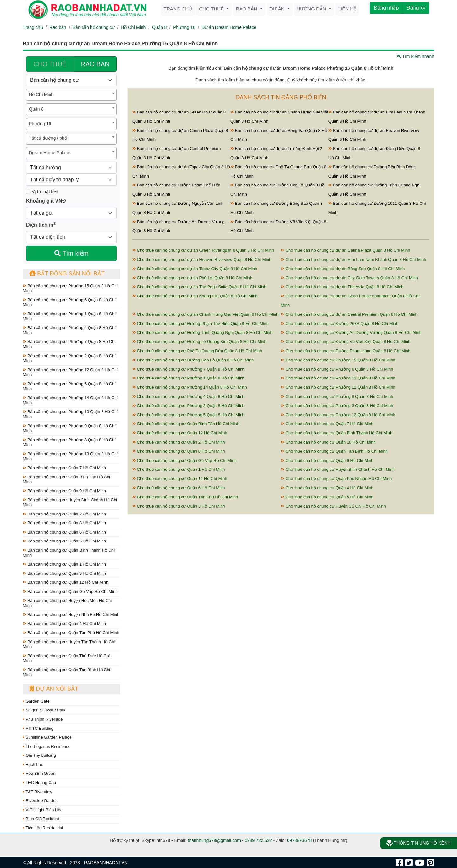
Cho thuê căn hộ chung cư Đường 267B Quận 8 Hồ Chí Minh (340, 324)
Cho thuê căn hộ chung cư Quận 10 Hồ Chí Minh (328, 442)
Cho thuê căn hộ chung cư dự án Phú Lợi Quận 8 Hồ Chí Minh (192, 278)
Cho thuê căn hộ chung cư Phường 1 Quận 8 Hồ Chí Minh (188, 378)
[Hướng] (71, 168)
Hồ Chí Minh (133, 27)
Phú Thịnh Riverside (43, 719)
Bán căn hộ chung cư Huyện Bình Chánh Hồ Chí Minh (70, 502)
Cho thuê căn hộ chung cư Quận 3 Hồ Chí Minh (179, 506)
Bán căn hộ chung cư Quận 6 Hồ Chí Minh (64, 532)
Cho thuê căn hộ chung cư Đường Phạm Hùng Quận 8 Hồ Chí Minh (346, 351)
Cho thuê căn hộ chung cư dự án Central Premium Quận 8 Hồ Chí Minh (349, 314)
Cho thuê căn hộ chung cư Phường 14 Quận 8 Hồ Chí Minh (190, 387)
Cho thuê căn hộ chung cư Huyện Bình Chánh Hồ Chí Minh (338, 469)
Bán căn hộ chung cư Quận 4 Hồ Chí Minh (64, 623)
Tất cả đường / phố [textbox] (48, 138)
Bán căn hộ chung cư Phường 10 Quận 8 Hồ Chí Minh (70, 414)
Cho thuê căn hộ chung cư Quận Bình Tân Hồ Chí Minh (186, 424)
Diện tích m (41, 224)
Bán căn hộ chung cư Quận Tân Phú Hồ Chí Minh (71, 633)
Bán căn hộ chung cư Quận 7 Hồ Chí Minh (64, 468)
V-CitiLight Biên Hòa (43, 810)
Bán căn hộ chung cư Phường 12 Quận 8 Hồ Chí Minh (70, 372)
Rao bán (247, 9)
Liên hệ (347, 9)
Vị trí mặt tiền (42, 191)
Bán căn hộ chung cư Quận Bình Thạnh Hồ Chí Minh (69, 553)
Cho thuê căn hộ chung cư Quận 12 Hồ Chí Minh (180, 433)
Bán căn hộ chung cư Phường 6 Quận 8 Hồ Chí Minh (69, 302)
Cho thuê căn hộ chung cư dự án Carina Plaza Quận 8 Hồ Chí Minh (346, 250)
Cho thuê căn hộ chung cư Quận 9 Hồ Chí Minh (327, 460)
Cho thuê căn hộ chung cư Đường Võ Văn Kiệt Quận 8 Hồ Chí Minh (346, 342)
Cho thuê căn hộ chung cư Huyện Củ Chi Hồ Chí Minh (333, 506)
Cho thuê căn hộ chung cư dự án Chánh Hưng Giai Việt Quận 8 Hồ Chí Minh (205, 314)
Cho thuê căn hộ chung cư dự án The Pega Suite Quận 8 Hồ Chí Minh (199, 287)
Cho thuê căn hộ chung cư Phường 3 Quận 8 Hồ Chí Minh (337, 406)
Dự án (278, 9)
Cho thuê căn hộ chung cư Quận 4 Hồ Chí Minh (327, 488)
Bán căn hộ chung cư (93, 27)
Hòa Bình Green (39, 773)
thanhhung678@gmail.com (214, 840)
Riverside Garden (40, 801)
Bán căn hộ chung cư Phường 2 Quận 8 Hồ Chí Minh (69, 358)
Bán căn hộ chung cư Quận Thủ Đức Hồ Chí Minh (66, 658)
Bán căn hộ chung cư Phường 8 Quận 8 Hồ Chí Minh (69, 442)
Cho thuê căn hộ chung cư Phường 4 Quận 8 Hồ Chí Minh (188, 396)
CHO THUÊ (50, 64)
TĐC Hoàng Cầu (39, 783)
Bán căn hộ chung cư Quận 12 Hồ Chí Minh (66, 582)
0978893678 (299, 840)
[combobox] (71, 95)
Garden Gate (36, 701)
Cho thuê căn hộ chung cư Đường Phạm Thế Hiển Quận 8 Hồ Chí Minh (200, 324)
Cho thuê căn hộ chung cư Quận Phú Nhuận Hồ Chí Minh (336, 479)
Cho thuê (212, 9)
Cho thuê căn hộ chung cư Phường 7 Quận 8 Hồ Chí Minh (188, 369)
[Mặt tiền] (28, 192)
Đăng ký (416, 8)
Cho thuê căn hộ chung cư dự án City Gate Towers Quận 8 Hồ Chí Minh (349, 278)
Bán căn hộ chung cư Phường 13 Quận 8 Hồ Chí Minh (70, 456)
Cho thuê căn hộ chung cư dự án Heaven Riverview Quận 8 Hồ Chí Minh (202, 259)
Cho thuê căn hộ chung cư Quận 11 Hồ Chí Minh (180, 479)
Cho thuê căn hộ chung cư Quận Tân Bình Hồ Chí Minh (334, 451)
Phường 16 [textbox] (40, 124)
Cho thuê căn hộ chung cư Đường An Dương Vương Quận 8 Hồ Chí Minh (351, 332)
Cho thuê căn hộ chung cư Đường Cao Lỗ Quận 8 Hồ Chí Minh (193, 360)
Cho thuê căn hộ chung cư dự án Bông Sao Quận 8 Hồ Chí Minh (343, 269)
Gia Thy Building (39, 755)
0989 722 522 (258, 840)
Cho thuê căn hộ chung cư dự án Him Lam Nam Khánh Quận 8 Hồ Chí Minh (353, 259)
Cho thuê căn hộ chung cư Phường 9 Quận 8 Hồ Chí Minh (337, 396)
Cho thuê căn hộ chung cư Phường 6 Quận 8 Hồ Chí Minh (337, 369)
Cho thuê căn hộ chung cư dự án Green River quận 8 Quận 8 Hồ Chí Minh (203, 250)
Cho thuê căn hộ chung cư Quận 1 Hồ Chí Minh (179, 469)
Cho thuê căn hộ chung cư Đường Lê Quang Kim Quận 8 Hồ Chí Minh (199, 342)
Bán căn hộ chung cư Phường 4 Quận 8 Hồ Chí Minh (69, 330)
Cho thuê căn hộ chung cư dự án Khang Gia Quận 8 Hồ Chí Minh (195, 296)
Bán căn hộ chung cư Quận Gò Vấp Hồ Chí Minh (70, 591)
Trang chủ (178, 9)
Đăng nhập (386, 8)
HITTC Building (38, 728)
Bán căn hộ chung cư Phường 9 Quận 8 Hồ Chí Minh (69, 428)
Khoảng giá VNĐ (46, 201)
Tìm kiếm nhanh (416, 56)
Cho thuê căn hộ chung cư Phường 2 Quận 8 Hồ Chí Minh (188, 406)
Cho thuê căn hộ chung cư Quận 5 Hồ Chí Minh (327, 497)
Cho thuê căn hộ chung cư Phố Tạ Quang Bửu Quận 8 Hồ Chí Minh (197, 351)
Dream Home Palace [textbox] (50, 153)
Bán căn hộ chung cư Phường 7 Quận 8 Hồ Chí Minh (69, 344)
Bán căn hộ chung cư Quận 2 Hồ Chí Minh (64, 514)
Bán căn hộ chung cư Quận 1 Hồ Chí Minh (64, 564)
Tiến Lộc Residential (43, 828)
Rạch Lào (33, 764)
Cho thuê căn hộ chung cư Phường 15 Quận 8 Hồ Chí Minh (338, 360)
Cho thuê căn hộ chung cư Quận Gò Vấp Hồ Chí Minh (184, 460)
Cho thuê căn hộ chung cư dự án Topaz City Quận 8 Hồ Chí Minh (195, 269)
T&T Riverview (38, 792)
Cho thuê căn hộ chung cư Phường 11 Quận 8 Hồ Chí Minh (338, 387)
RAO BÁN (95, 64)
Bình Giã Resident (41, 819)
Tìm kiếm (71, 253)
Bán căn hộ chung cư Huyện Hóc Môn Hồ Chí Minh (67, 603)
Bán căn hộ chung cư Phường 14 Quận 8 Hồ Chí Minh (70, 400)
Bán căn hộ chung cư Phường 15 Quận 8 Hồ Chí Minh (70, 288)
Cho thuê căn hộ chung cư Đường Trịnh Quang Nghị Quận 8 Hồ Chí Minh (202, 332)
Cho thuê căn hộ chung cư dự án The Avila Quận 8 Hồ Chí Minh (342, 287)
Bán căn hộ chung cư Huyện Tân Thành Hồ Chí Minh (69, 644)
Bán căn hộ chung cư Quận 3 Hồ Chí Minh (64, 573)
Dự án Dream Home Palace (229, 27)
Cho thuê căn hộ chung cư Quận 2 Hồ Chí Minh (179, 442)
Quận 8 (159, 27)
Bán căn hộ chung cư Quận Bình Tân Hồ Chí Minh (66, 479)
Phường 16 (184, 27)
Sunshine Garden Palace (47, 737)
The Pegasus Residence (47, 746)
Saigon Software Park (44, 710)
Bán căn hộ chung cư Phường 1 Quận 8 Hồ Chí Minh (69, 316)
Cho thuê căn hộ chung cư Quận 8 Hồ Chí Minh (179, 451)
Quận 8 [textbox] (36, 109)
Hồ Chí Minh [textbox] (41, 94)
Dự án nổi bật (54, 689)
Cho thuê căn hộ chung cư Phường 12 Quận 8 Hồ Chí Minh (338, 415)
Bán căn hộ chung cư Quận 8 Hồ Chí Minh (64, 523)
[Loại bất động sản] (71, 80)
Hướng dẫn (312, 9)
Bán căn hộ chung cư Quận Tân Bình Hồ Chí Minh (66, 672)
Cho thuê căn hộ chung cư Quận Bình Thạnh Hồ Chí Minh (337, 433)
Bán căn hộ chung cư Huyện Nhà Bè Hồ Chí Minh (71, 615)
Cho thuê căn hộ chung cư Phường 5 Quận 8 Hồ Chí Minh (188, 415)
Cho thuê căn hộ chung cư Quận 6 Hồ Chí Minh (179, 488)
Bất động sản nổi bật (67, 274)
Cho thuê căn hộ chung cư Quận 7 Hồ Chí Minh (327, 424)
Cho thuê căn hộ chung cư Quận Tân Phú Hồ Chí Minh (185, 497)
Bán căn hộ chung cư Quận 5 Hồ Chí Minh (64, 541)
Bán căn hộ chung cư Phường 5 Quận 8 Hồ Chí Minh (69, 386)
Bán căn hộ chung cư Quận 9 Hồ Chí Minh (64, 491)
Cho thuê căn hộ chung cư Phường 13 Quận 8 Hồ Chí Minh (338, 378)
